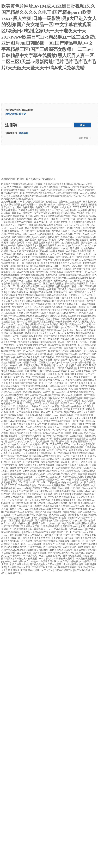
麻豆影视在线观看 (70, 316)
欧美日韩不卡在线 (19, 564)
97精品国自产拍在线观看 (44, 488)
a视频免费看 (85, 547)
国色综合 (83, 567)
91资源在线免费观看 (65, 559)
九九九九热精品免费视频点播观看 (67, 447)
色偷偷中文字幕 (82, 269)
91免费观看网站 (49, 286)
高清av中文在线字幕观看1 (48, 512)
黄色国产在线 (46, 205)
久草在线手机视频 (50, 526)
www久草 (63, 246)
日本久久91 (87, 488)
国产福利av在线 (77, 529)
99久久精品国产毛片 (68, 313)
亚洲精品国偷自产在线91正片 (76, 213)
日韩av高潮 (42, 550)
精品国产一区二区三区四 (54, 412)
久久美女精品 (48, 357)
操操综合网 (28, 521)
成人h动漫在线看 (58, 515)
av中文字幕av (21, 330)
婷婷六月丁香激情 (27, 225)
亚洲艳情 (19, 395)
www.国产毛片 (30, 556)
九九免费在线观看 (70, 243)
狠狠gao (65, 483)
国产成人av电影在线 (66, 210)
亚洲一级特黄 (38, 325)
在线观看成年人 (75, 544)
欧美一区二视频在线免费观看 (25, 412)
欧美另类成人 (24, 406)
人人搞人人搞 (54, 523)
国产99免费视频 (20, 503)
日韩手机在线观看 (47, 289)
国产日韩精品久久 (65, 257)
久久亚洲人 (88, 406)
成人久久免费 (23, 304)
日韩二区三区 (69, 219)
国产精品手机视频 (47, 240)
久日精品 (76, 488)
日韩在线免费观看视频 (13, 497)
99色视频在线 (61, 529)
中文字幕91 (42, 345)
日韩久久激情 (84, 254)
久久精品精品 (33, 216)
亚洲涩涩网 (31, 240)
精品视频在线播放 (32, 392)
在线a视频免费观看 (81, 371)
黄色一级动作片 (52, 219)
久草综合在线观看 (28, 210)
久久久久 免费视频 (37, 398)
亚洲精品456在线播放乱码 (59, 322)
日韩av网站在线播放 (71, 406)
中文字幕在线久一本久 (41, 529)
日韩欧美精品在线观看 (42, 456)
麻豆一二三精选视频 (32, 544)
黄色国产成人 (68, 237)
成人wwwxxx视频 (26, 272)
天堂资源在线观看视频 (83, 494)
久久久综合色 (17, 240)
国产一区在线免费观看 (78, 485)
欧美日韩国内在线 (54, 330)
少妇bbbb (73, 389)
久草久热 (26, 257)
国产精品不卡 (42, 521)
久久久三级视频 (51, 404)
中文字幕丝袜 (46, 360)
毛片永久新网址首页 (79, 450)
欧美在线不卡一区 (43, 222)
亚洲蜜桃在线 (66, 260)
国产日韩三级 (40, 553)
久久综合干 (23, 409)
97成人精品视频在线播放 (20, 477)
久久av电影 (13, 450)
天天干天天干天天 (82, 207)
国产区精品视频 (30, 251)
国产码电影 (55, 395)
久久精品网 (64, 506)
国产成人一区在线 (67, 289)
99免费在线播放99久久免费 (75, 319)
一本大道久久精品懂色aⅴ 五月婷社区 (39, 202)
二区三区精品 (14, 521)
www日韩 (88, 298)
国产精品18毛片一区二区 (18, 447)
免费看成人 (54, 398)
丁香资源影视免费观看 (31, 436)
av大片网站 (69, 553)
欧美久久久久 (57, 418)
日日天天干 (11, 485)
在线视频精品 (8, 418)
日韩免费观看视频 (46, 465)
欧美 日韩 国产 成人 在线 (18, 377)
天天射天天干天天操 (76, 418)
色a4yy (11, 421)
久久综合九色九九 (74, 330)
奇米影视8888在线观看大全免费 (66, 272)
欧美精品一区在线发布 (26, 254)
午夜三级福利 (54, 327)
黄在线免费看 (8, 553)
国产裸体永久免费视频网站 (52, 485)
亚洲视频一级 (53, 518)
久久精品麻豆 (8, 409)
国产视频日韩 (47, 278)
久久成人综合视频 (70, 248)
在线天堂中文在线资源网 (79, 251)
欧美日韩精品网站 (55, 424)
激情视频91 (81, 336)
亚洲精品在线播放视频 (56, 295)
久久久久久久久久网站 (18, 325)
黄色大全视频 (30, 471)
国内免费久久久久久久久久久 (20, 442)
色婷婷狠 (74, 483)
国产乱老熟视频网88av (41, 266)
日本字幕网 (33, 433)
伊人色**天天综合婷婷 (70, 263)
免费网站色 (18, 307)
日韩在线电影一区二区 (37, 395)
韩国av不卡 (7, 316)
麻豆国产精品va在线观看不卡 (55, 371)
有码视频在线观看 (15, 439)
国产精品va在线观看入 (32, 535)
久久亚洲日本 (28, 339)
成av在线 (39, 219)
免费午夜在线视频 (24, 222)
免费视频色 (91, 515)
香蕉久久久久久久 (37, 474)
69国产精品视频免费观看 (50, 225)
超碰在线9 (78, 433)
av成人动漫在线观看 (32, 260)
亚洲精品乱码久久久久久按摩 (56, 365)
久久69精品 (77, 500)
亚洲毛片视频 (36, 330)
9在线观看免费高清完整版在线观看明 (24, 295)
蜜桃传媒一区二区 (63, 281)
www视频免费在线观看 (33, 275)
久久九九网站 (15, 207)
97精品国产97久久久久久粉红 (58, 269)
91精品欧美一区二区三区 (67, 205)
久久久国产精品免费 (69, 562)
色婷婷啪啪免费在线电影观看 (20, 246)
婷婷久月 (89, 544)
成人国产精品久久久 (68, 342)
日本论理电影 (56, 348)
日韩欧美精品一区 (48, 453)
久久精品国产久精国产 (13, 298)
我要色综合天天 (27, 465)
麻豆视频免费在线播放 (26, 316)
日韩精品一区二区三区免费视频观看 (57, 254)
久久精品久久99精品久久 (66, 304)
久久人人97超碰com (72, 395)
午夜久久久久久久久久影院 (46, 406)
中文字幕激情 (17, 333)
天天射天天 (33, 313)
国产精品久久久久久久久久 (79, 383)
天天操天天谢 (70, 512)
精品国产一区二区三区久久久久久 (40, 363)
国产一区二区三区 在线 (28, 351)
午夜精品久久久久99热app (26, 562)
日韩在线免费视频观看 (77, 284)
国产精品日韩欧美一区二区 (21, 389)
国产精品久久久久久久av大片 (29, 424)
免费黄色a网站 (17, 243)
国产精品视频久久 (27, 354)
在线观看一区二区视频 (73, 421)
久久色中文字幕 (40, 447)
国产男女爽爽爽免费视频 (33, 450)
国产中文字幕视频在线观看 (31, 322)
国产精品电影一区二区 (67, 354)
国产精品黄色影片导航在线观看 (46, 564)
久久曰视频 (11, 538)
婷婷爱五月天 (32, 333)
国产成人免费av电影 (38, 515)
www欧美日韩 (86, 313)
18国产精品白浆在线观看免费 (59, 336)
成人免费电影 (24, 327)
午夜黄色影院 (35, 547)
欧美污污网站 (55, 553)
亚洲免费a (66, 310)
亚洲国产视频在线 (76, 228)
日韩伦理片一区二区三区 (81, 295)
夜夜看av (17, 213)
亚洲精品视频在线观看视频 (37, 301)
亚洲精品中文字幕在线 (28, 357)
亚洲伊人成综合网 (43, 281)
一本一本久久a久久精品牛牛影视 (75, 363)
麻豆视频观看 (67, 415)
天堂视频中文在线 (73, 348)
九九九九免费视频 (75, 380)
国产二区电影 (17, 289)
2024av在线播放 (33, 509)
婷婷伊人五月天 (46, 471)
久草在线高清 (50, 506)
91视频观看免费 (67, 339)
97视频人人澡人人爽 (51, 433)
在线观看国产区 (49, 562)
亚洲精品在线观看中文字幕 (21, 292)
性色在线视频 (30, 368)
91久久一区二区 (33, 307)
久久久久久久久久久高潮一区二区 (32, 444)
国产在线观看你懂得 (42, 304)
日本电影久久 (90, 202)
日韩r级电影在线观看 (71, 459)
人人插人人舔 (78, 506)
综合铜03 (82, 289)
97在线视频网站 (73, 401)
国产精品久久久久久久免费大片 (34, 538)
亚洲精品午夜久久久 (49, 316)
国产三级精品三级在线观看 (15, 456)
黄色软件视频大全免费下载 (39, 439)
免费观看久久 (83, 523)
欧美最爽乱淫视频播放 (58, 541)
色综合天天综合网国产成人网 (38, 532)
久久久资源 (71, 386)
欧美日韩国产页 (18, 433)
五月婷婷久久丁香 (31, 526)
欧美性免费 (86, 424)
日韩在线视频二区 (64, 570)
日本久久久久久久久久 (71, 298)
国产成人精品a (33, 298)
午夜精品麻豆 (32, 371)
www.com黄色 (23, 488)
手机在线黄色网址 (47, 368)
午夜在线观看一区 (17, 474)
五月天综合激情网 (15, 500)
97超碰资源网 (70, 547)
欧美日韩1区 (69, 523)
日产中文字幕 (83, 257)
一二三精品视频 (60, 389)
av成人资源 (66, 207)
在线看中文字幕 (52, 421)
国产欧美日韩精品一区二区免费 (75, 275)
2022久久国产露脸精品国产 (46, 237)
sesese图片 (40, 319)
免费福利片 (29, 207)
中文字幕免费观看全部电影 (62, 497)
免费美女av (46, 491)
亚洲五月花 (21, 421)
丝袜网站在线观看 (72, 556)
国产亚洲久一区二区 (29, 483)
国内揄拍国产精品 (68, 286)
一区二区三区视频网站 (50, 556)
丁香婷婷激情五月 (84, 415)
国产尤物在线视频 (53, 409)
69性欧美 (69, 538)
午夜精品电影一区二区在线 (19, 541)
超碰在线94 (29, 550)
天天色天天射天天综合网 (77, 225)
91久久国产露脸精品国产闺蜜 (56, 216)
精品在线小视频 (85, 219)
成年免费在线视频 (50, 462)
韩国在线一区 (82, 480)
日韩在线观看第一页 (36, 497)
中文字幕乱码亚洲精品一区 (41, 468)
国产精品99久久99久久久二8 (67, 301)
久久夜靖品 (40, 401)
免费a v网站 (49, 436)
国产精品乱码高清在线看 (18, 480)
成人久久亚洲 (80, 322)
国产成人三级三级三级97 (57, 535)
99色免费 (61, 436)
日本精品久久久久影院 (21, 401)
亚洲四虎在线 (61, 222)
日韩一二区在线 (62, 266)
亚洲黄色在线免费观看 (64, 491)
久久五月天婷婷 (48, 313)
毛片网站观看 (84, 491)
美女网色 (10, 304)
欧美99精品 (68, 477)
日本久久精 (15, 251)
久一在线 (89, 348)
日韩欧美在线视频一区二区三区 (37, 570)
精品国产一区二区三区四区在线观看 (41, 213)
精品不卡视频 (53, 319)
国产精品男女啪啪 (79, 392)
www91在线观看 (14, 392)
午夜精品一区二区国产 (13, 404)
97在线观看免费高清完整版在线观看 (77, 453)
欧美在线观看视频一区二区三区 (26, 269)
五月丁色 (50, 430)
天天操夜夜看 (30, 453)
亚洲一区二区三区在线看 (51, 383)
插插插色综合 (81, 550)
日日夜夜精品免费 (87, 345)
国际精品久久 (15, 368)
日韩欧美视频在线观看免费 (63, 345)
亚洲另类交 (16, 471)
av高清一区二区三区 (57, 450)
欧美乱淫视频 (31, 383)
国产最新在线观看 (28, 360)
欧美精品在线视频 (26, 459)
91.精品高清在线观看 (75, 307)
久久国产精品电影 (53, 547)
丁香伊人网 (86, 357)
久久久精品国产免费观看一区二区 (79, 509)
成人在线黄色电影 (52, 509)
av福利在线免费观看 (47, 246)
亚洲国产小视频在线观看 (38, 231)
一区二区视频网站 (25, 512)
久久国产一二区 (70, 327)
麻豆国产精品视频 (72, 427)
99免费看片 (49, 544)
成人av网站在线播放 (13, 205)
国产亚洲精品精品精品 (48, 459)
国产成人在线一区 (86, 553)
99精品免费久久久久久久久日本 (72, 465)
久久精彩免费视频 (61, 500)
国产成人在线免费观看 (28, 286)
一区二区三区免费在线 (35, 427)
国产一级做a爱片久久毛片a (55, 351)
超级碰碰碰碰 (39, 327)
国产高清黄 (7, 559)
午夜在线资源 (19, 515)
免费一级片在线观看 (47, 339)
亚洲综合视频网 (48, 342)
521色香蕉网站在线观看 (61, 550)
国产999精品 (9, 518)
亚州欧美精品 (79, 310)
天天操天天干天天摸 (74, 409)
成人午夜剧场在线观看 (33, 248)
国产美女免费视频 (67, 368)
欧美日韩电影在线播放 (68, 357)
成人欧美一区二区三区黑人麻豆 (33, 418)
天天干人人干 (55, 427)
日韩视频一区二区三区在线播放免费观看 (22, 336)
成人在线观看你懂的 (55, 228)
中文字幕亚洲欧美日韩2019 (35, 386)
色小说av (84, 342)
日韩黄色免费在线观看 (77, 240)
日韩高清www (57, 386)
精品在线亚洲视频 (34, 228)
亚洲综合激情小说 (55, 374)
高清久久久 (33, 491)
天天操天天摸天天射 (61, 444)
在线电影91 (52, 275)
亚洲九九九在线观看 (53, 307)
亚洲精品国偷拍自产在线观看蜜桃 (71, 439)
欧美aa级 (66, 518)
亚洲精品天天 (61, 292)
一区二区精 (47, 483)
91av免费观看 (63, 468)
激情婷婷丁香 (19, 494)
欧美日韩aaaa (31, 205)
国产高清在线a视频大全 (66, 360)
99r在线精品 (53, 325)
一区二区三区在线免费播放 (50, 284)
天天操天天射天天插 (42, 567)
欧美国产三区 (15, 573)
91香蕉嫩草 (20, 313)
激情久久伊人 (17, 509)
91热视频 (61, 544)
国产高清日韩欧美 (60, 442)
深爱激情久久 (33, 263)
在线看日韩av (68, 404)
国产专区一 (85, 354)
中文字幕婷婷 (39, 377)
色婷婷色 (7, 562)
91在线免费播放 (75, 436)
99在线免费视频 (80, 216)
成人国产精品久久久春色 (40, 494)
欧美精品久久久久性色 (36, 348)
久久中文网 (11, 342)
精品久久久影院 (62, 494)
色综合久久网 (21, 278)
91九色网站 (57, 538)
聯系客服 (24, 133)
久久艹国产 (20, 491)
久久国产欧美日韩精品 (81, 503)
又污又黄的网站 (32, 365)
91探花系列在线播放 (57, 503)
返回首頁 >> (85, 138)
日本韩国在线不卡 (19, 266)
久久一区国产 (72, 424)
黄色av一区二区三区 (66, 278)
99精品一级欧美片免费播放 (21, 345)
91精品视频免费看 (15, 415)
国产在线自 (31, 289)
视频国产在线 (39, 523)
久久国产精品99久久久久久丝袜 (67, 521)
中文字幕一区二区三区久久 (48, 477)
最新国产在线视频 (24, 219)
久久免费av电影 (33, 415)
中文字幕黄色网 (50, 298)
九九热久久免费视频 (29, 342)
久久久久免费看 (49, 263)
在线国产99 (40, 541)
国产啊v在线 (42, 272)
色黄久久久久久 (55, 401)
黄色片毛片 (62, 430)
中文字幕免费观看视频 (65, 567)
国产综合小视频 (45, 292)
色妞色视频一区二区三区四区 (29, 430)
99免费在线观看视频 (86, 559)
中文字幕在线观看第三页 (68, 471)
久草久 (61, 240)
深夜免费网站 (31, 380)
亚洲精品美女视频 (21, 237)
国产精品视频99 (13, 234)
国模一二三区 (30, 234)
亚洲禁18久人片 (84, 404)
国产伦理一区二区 (81, 234)
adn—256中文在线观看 (24, 310)
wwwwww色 (53, 377)
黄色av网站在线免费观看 (52, 251)
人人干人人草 (17, 228)
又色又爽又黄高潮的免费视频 (80, 333)
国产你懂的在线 (82, 570)
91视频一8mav (35, 421)
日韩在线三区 (78, 541)
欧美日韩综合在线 (78, 430)
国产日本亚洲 (24, 518)
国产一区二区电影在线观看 (19, 319)
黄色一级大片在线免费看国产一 (76, 377)
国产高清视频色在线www (52, 380)
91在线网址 (64, 488)
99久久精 (14, 535)
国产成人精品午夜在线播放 (28, 506)
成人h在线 (15, 248)
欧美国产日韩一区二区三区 (68, 532)
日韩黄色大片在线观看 (26, 559)
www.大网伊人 (46, 559)
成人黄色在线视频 (15, 371)
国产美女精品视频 (84, 260)
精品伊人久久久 (47, 210)
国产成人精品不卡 (81, 518)
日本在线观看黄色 (70, 398)
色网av (93, 550)
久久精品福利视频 (35, 374)
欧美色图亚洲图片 (80, 442)
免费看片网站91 (13, 363)
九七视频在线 (43, 442)
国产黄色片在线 (38, 503)
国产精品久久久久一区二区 (65, 231)
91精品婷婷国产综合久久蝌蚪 (62, 474)
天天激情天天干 (34, 404)
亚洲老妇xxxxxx (51, 415)
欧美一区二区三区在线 (70, 202)
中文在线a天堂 (51, 260)
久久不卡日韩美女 (19, 529)
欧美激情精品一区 (15, 231)
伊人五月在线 (76, 222)
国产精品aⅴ (79, 281)
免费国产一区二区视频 (47, 207)
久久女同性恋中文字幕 (48, 310)
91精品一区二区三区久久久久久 (71, 456)
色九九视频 (88, 401)
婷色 (77, 538)
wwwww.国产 (67, 480)
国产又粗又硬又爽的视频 (38, 500)
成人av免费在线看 (21, 523)
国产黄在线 (8, 512)
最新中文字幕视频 (17, 398)
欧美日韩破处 (28, 284)
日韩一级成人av (46, 354)
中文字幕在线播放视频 (43, 257)
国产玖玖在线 (43, 389)
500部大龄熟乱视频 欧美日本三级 (43, 243)
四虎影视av (89, 556)
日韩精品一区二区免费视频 (26, 462)
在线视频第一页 (78, 351)
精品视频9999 (53, 248)
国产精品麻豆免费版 (13, 348)
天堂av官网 (77, 266)
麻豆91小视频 (38, 518)
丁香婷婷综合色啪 (28, 485)
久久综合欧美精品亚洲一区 (46, 480)
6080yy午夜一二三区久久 (56, 392)
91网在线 (34, 278)
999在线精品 (16, 365)
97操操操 (67, 433)
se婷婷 (56, 483)
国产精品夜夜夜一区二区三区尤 (54, 234)
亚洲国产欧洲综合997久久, (74, 325)
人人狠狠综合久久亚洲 (19, 567)
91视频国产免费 (18, 468)
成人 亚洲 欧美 (24, 553)
